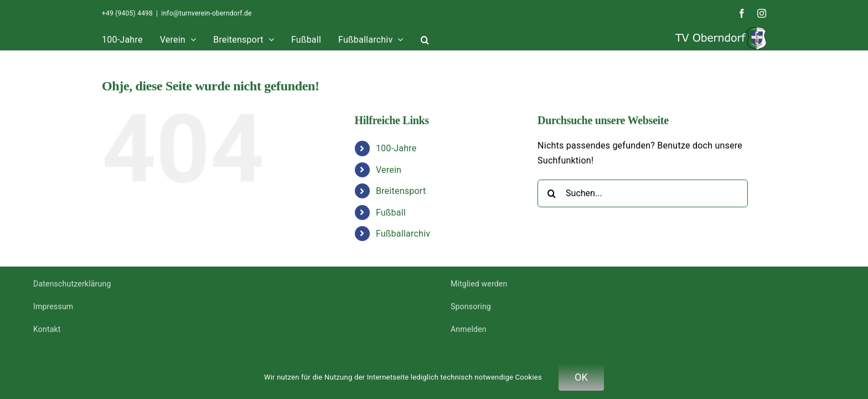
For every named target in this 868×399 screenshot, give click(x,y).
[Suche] (551, 193)
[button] (644, 39)
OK (581, 377)
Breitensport (401, 191)
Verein (389, 170)
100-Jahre (396, 148)
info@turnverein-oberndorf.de (206, 13)
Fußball (391, 213)
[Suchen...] (643, 193)
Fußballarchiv (403, 234)
